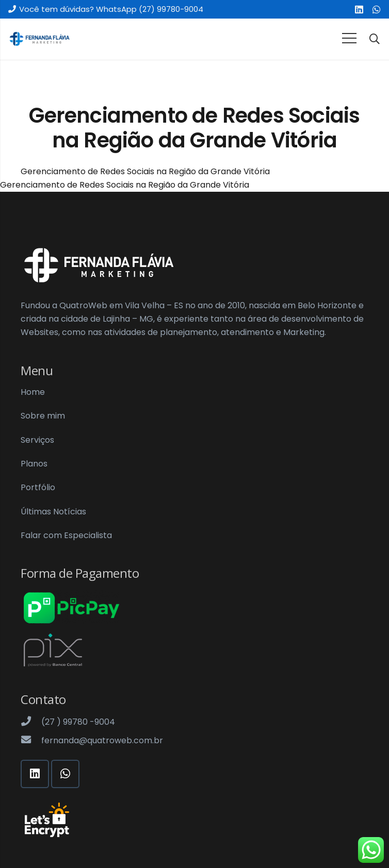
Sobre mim (43, 416)
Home (33, 392)
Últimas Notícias (53, 512)
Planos (34, 464)
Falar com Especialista (66, 535)
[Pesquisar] (375, 39)
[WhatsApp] (377, 9)
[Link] (39, 39)
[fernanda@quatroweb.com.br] (31, 741)
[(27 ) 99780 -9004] (31, 722)
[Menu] (349, 38)
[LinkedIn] (359, 9)
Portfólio (38, 487)
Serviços (37, 440)
